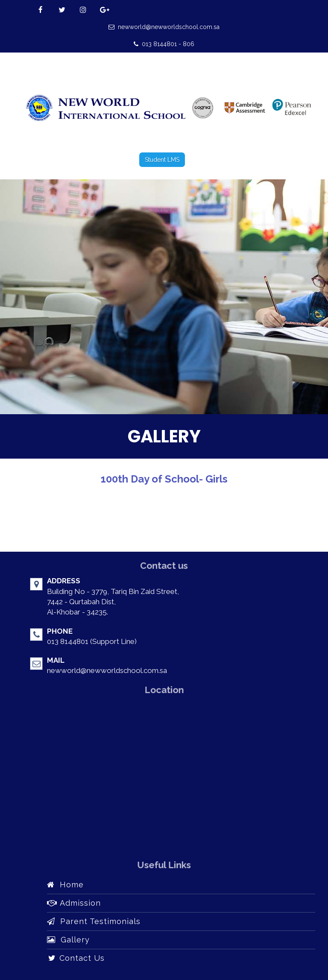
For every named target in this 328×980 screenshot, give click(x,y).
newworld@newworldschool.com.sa (164, 27)
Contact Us (76, 958)
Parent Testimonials (94, 921)
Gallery (68, 940)
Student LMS (162, 160)
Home (65, 885)
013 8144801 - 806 (164, 44)
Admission (74, 903)
